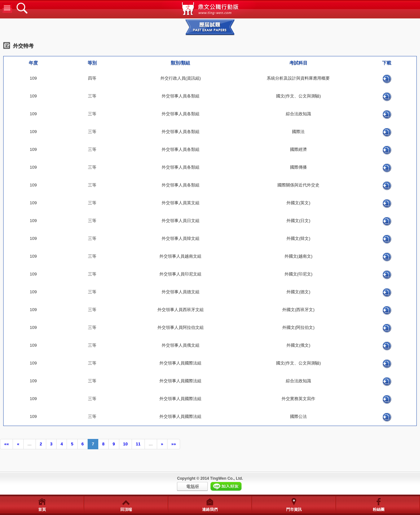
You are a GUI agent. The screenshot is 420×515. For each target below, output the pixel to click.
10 (125, 444)
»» (174, 444)
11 (138, 444)
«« (6, 444)
